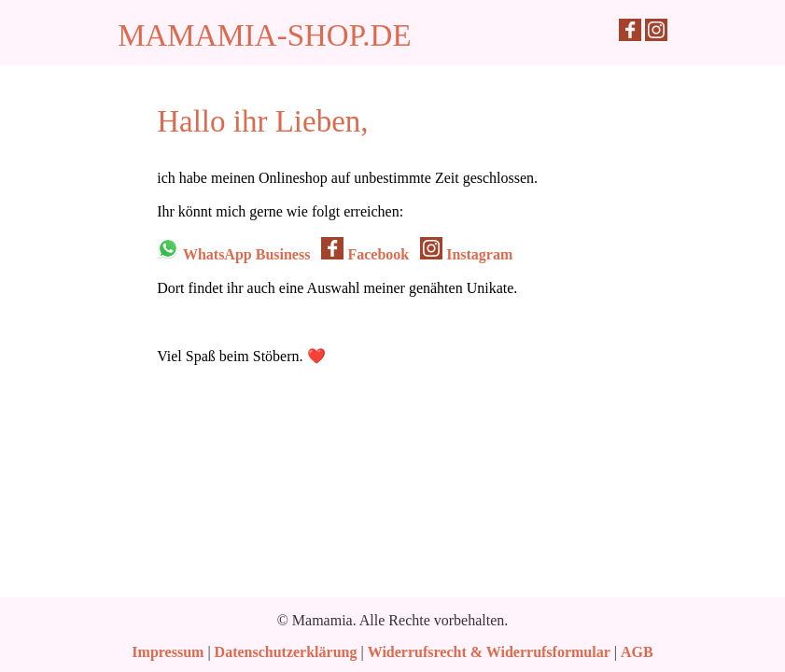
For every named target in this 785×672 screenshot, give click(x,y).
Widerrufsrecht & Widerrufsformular (489, 652)
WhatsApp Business (233, 254)
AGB (637, 652)
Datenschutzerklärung (286, 652)
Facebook (365, 254)
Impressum (168, 652)
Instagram (466, 254)
